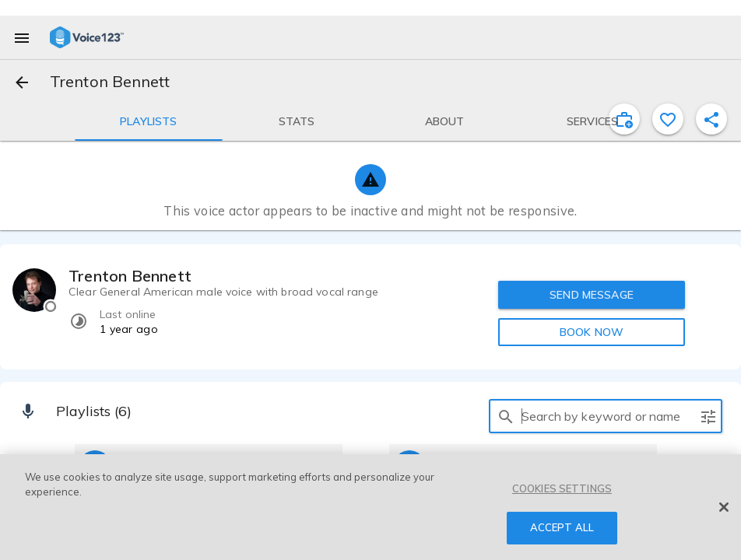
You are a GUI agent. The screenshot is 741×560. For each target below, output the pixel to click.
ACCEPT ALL (562, 527)
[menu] (22, 37)
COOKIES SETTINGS (562, 488)
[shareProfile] (711, 119)
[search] (506, 416)
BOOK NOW (592, 332)
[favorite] (668, 119)
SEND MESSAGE (592, 295)
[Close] (724, 507)
